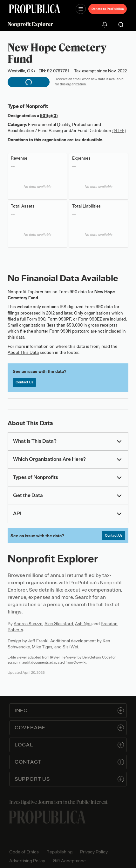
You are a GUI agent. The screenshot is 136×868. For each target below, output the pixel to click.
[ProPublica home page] (47, 817)
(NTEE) (119, 131)
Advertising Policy (27, 861)
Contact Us (24, 382)
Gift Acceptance (69, 861)
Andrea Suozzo (28, 624)
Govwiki (80, 662)
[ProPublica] (35, 9)
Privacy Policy (94, 852)
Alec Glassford (59, 624)
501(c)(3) (49, 116)
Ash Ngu (83, 624)
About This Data (23, 352)
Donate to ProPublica (108, 9)
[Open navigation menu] (81, 9)
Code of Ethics (24, 852)
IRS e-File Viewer (63, 657)
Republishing (59, 852)
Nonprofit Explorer (30, 24)
